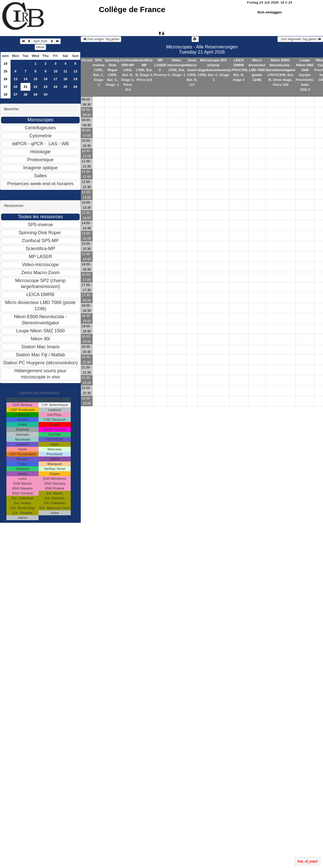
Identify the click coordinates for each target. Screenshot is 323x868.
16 (6, 79)
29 (36, 94)
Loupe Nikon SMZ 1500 (305, 65)
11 (65, 71)
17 (55, 79)
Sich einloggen (270, 12)
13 (16, 79)
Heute (40, 47)
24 (55, 87)
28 (26, 94)
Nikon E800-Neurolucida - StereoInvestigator (280, 65)
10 (55, 71)
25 (65, 87)
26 (75, 87)
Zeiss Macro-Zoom (192, 65)
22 (36, 87)
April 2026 (40, 41)
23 (46, 87)
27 (16, 94)
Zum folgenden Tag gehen (300, 39)
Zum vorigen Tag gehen (101, 39)
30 (46, 94)
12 (75, 71)
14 (6, 64)
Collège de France (132, 9)
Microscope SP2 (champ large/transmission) (213, 65)
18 (65, 79)
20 (16, 87)
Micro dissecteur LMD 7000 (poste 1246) (257, 70)
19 (75, 79)
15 (6, 71)
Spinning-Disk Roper (113, 65)
